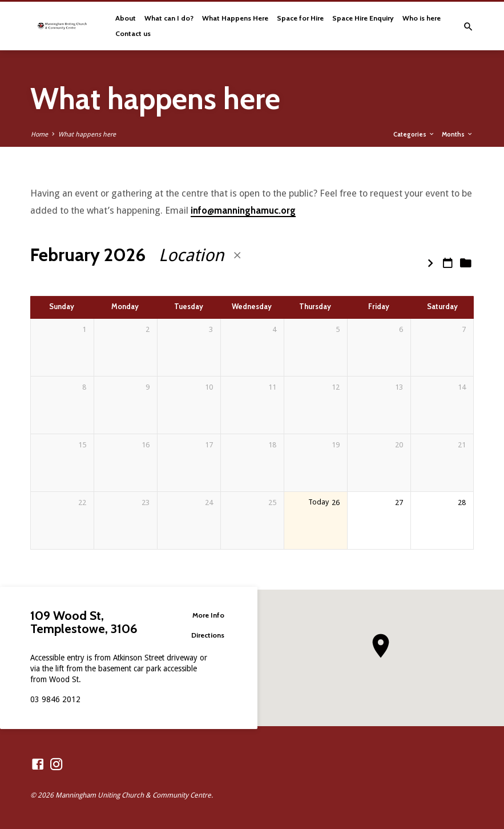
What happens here (87, 135)
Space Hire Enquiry (363, 18)
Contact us (133, 33)
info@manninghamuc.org (243, 210)
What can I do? (169, 18)
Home (39, 135)
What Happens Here (235, 18)
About (126, 18)
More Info (204, 614)
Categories (414, 134)
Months (457, 134)
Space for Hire (300, 18)
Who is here (422, 18)
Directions (203, 635)
